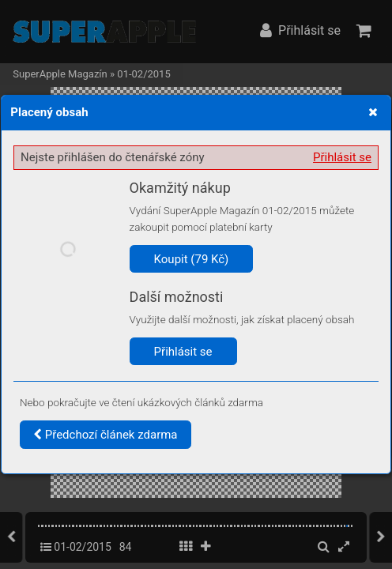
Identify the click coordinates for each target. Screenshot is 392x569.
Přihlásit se (342, 157)
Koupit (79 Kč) (192, 259)
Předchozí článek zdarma (106, 435)
